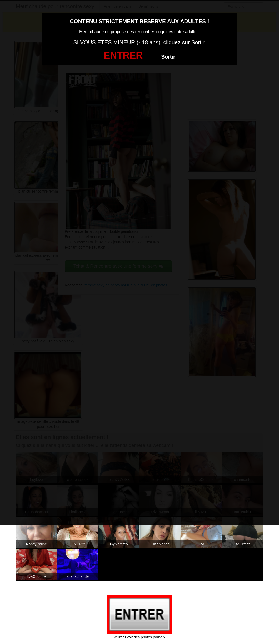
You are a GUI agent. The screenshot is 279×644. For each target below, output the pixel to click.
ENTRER (123, 55)
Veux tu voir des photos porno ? (140, 637)
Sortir (168, 57)
